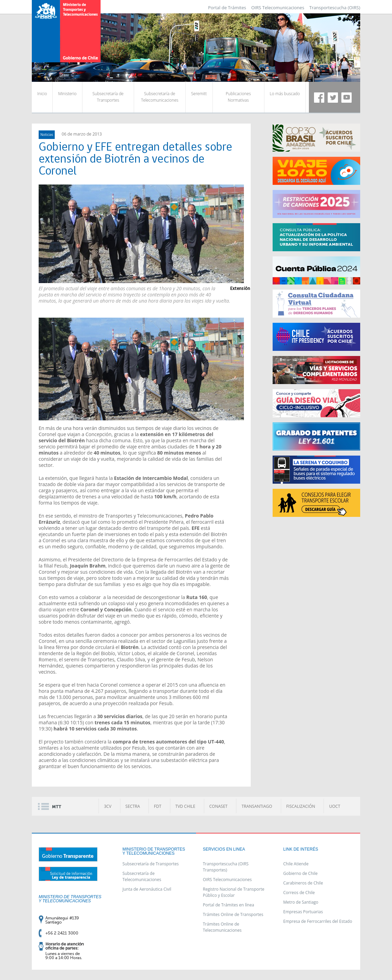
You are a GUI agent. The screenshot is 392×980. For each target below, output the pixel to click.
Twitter (333, 98)
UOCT (335, 806)
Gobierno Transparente (68, 854)
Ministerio (67, 94)
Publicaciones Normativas (238, 97)
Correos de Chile (299, 893)
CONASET (218, 806)
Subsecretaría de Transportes (108, 97)
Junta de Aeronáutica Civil (147, 889)
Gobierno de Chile (300, 873)
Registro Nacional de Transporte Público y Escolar (234, 892)
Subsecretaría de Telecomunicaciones (160, 97)
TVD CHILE (185, 806)
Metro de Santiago (301, 902)
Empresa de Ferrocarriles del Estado (318, 921)
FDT (158, 806)
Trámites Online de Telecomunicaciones (222, 927)
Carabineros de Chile (303, 883)
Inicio (42, 94)
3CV (108, 806)
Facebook (319, 98)
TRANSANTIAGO (257, 806)
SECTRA (133, 806)
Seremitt (199, 94)
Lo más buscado (285, 94)
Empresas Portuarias (303, 912)
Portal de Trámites (227, 8)
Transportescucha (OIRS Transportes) (226, 867)
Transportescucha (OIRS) (335, 8)
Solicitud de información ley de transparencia (68, 874)
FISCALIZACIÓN (301, 806)
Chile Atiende (296, 864)
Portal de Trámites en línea (228, 905)
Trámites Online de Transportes (233, 914)
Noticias (47, 135)
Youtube (347, 98)
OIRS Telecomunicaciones (278, 8)
